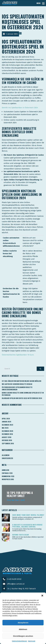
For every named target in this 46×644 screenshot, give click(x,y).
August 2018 (7, 437)
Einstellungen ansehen (23, 636)
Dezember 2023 (7, 425)
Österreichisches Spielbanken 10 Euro (18, 355)
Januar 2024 (7, 422)
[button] (42, 596)
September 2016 (8, 443)
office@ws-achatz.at (16, 584)
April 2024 (6, 419)
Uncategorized (7, 458)
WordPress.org (8, 479)
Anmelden (5, 470)
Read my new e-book (16, 500)
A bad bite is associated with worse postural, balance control (27, 526)
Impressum (32, 641)
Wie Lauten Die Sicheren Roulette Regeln (17, 384)
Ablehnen (23, 629)
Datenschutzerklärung (19, 641)
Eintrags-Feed (7, 473)
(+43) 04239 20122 (14, 579)
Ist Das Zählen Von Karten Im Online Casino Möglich (22, 381)
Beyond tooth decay (20, 535)
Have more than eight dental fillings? (28, 515)
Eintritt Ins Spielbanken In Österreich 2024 (20, 108)
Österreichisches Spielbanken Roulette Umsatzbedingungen (17, 388)
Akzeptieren (23, 623)
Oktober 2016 (7, 440)
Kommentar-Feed (8, 476)
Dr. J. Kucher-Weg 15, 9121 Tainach (22, 589)
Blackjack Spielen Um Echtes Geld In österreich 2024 (22, 398)
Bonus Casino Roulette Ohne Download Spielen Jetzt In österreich (23, 394)
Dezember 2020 (7, 431)
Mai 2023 (5, 428)
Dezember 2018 (7, 434)
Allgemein (6, 455)
